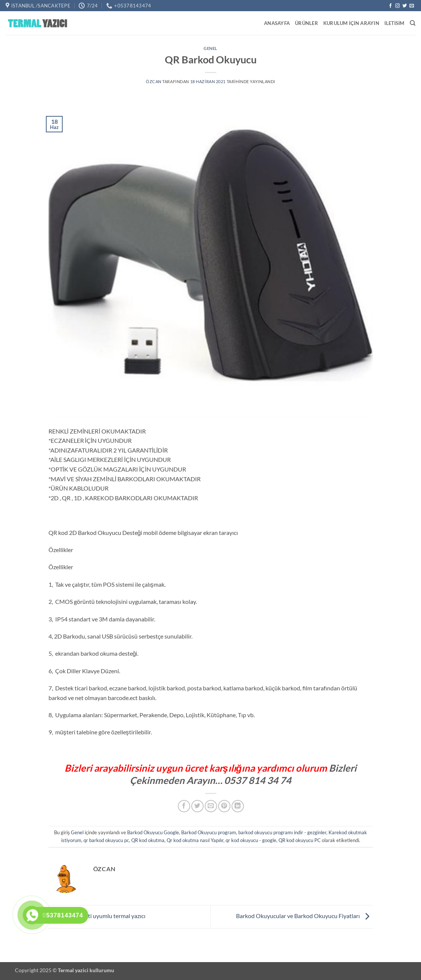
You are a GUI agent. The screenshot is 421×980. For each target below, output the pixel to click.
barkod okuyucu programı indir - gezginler (282, 832)
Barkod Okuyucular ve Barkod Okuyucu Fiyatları (304, 916)
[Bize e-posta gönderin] (412, 6)
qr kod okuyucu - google (251, 840)
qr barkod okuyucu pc (106, 840)
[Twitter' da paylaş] (197, 806)
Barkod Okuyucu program (209, 832)
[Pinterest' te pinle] (224, 806)
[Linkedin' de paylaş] (238, 806)
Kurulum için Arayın (351, 23)
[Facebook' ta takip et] (390, 6)
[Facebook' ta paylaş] (184, 806)
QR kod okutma (148, 840)
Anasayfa (277, 23)
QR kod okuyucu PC (300, 840)
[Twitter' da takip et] (405, 6)
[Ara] (413, 23)
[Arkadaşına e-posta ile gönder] (211, 806)
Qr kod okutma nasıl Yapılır (195, 840)
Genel (210, 48)
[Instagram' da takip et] (398, 6)
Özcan (154, 81)
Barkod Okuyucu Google (153, 832)
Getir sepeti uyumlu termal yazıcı (97, 916)
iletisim (395, 23)
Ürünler (307, 23)
